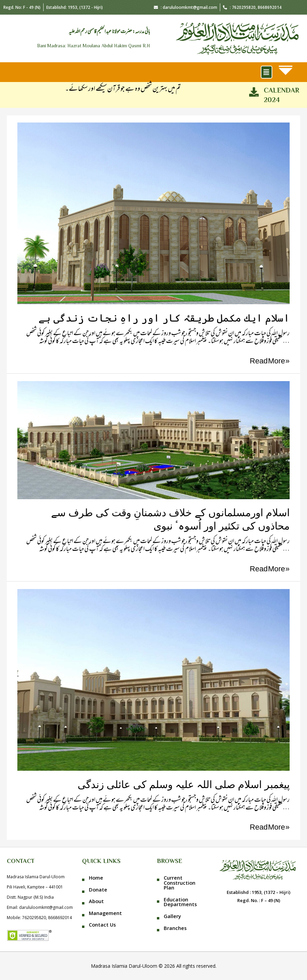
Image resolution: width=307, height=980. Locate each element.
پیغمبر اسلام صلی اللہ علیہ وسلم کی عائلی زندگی (184, 785)
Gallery (172, 916)
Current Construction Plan (180, 883)
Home (96, 878)
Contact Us (102, 925)
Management (105, 913)
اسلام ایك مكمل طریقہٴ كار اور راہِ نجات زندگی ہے (164, 318)
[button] (266, 72)
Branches (175, 928)
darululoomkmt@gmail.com (46, 907)
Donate (98, 889)
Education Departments (180, 902)
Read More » (270, 362)
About (96, 901)
